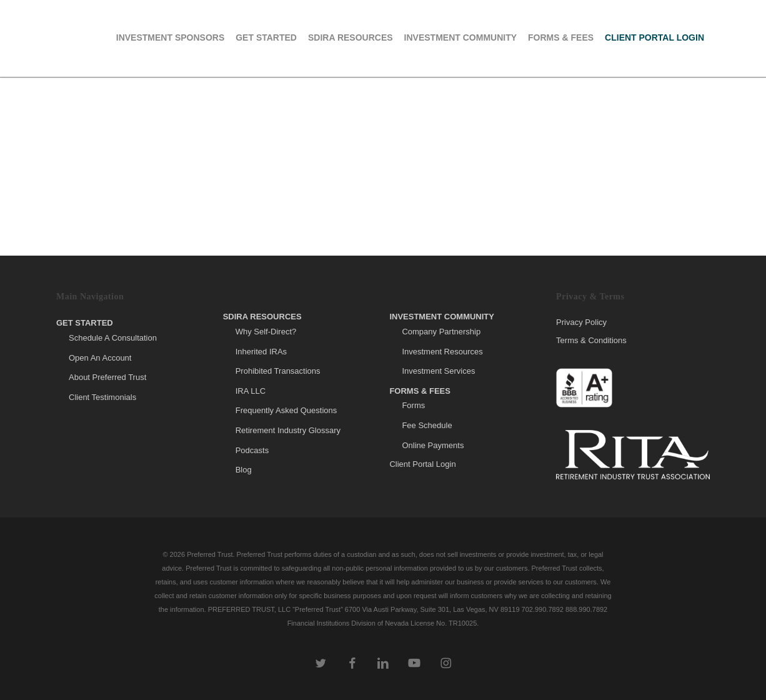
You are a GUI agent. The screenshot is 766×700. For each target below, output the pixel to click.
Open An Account (100, 358)
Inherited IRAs (261, 352)
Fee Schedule (427, 425)
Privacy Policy (581, 322)
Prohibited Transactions (278, 371)
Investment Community (442, 317)
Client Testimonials (102, 397)
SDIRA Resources (262, 317)
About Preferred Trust (107, 377)
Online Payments (433, 445)
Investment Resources (442, 352)
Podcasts (252, 450)
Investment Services (438, 371)
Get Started (85, 323)
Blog (244, 470)
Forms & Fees (420, 391)
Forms (413, 405)
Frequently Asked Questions (286, 410)
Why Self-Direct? (266, 332)
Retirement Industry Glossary (288, 430)
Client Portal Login (422, 464)
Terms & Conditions (591, 340)
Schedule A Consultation (113, 338)
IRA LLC (251, 391)
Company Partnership (441, 332)
